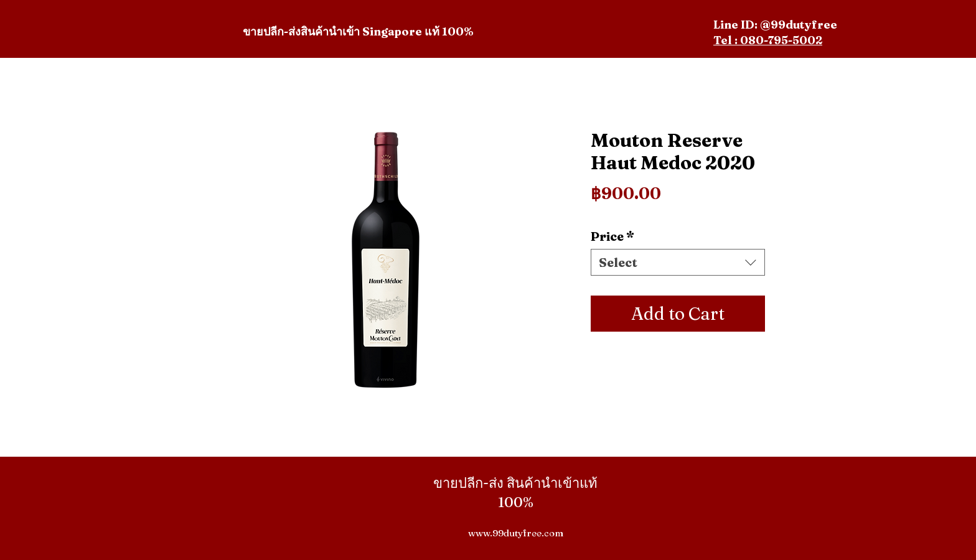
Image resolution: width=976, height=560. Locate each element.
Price (612, 236)
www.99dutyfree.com (516, 533)
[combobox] (678, 262)
